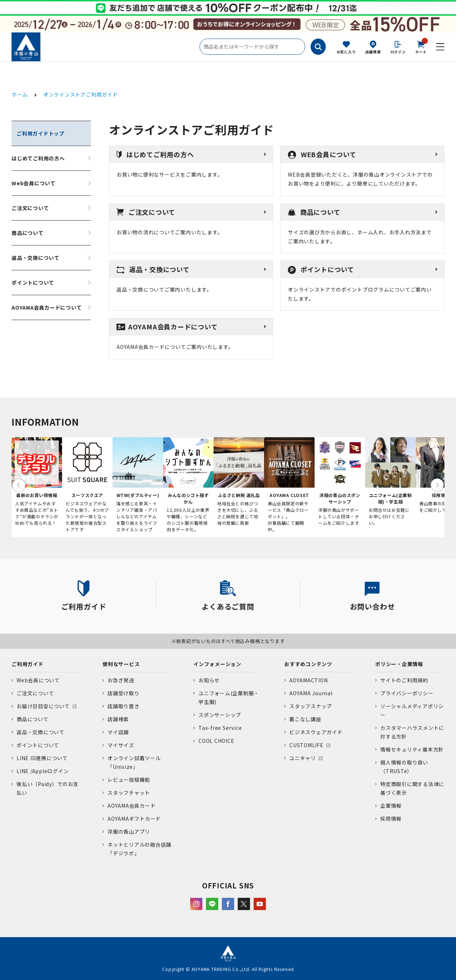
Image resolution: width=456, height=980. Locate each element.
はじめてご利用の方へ (38, 158)
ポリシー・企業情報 (399, 664)
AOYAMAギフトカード (134, 819)
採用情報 (391, 819)
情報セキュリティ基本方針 (412, 749)
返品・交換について (36, 258)
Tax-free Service (220, 728)
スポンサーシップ (220, 715)
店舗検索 (373, 52)
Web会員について (34, 183)
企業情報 (391, 806)
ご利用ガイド (28, 664)
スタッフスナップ (311, 706)
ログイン (398, 52)
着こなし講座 (305, 719)
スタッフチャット (129, 793)
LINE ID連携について (42, 758)
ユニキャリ (303, 758)
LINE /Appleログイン (43, 771)
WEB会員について (322, 154)
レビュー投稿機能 (129, 780)
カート (421, 46)
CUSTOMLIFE (306, 745)
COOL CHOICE (216, 741)
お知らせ (209, 680)
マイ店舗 (118, 732)
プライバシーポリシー (407, 693)
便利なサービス (121, 664)
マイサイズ (121, 745)
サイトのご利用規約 (404, 680)
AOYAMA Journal (311, 693)
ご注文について (30, 208)
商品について (28, 233)
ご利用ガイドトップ (41, 133)
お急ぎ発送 (121, 680)
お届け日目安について (43, 706)
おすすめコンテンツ (308, 664)
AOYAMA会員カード (131, 806)
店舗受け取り (124, 693)
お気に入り (346, 52)
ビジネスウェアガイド (316, 732)
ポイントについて (33, 283)
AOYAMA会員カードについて (47, 307)
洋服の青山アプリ (129, 832)
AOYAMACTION (308, 680)
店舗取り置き (124, 706)
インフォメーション (217, 664)
